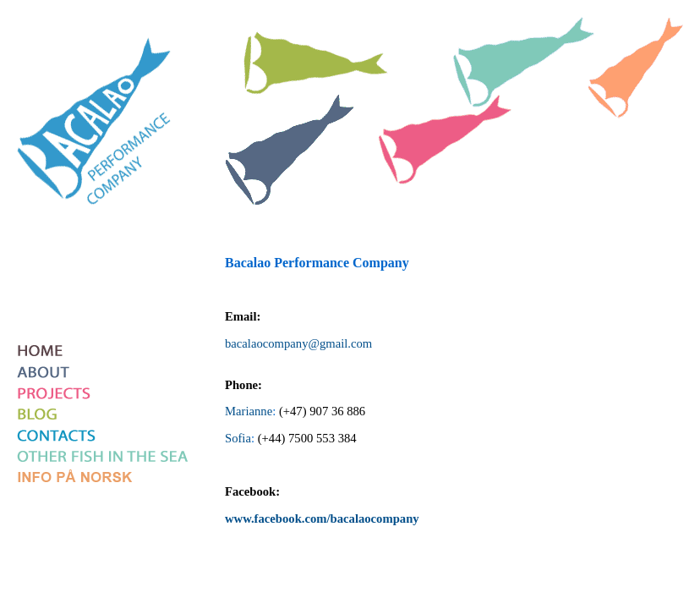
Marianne (249, 411)
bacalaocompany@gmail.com (298, 343)
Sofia (238, 438)
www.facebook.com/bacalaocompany (322, 518)
